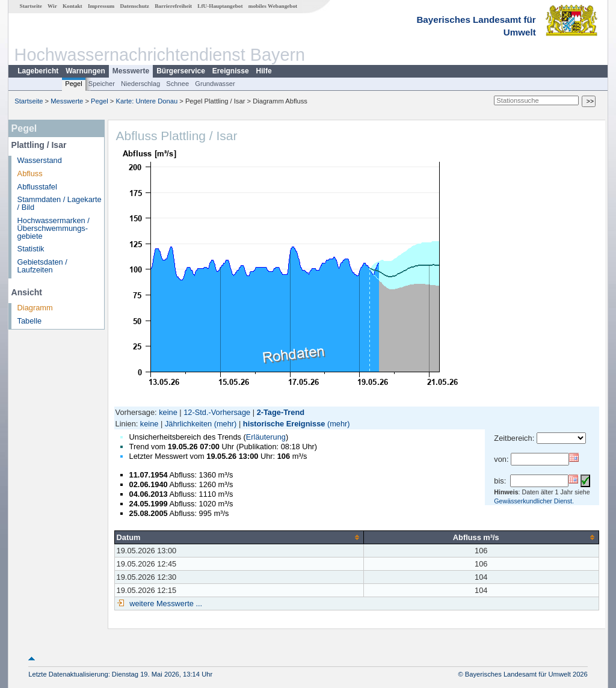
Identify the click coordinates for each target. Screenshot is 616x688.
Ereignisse (231, 71)
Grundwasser (215, 84)
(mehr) (226, 424)
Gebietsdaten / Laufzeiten (42, 266)
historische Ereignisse (284, 424)
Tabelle (30, 321)
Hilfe (264, 71)
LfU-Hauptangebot (220, 6)
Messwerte (131, 71)
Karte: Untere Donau (147, 101)
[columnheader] (239, 537)
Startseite (31, 6)
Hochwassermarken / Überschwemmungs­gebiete (54, 228)
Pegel (74, 84)
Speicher (102, 84)
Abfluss (30, 174)
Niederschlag (140, 84)
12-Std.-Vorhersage (217, 412)
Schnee (177, 84)
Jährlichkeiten (188, 424)
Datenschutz (134, 6)
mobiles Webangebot (273, 6)
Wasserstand (40, 160)
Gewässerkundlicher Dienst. (534, 501)
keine (168, 412)
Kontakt (72, 6)
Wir (52, 6)
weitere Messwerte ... (165, 604)
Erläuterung (266, 437)
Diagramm (35, 308)
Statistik (31, 249)
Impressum (101, 6)
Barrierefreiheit (173, 6)
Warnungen (85, 71)
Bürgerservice (181, 71)
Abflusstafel (37, 187)
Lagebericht (38, 71)
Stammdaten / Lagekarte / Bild (60, 203)
